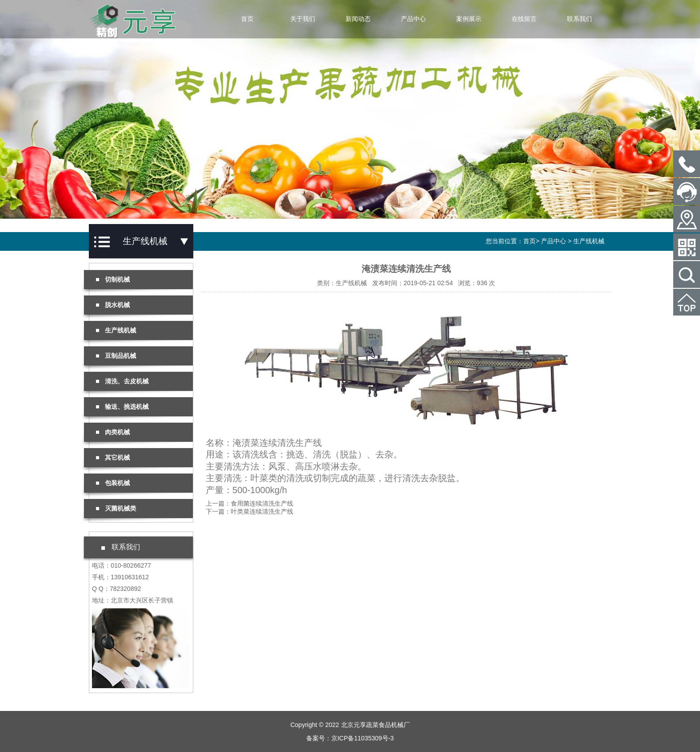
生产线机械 (589, 241)
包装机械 (113, 483)
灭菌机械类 (116, 508)
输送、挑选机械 (122, 407)
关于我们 (303, 19)
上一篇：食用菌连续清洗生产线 (250, 503)
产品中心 (413, 19)
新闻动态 (358, 19)
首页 (247, 19)
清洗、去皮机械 (122, 381)
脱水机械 (113, 305)
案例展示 (469, 19)
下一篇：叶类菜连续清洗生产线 (250, 511)
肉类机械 (113, 432)
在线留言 (524, 19)
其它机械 (113, 457)
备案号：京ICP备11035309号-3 (350, 738)
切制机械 (113, 279)
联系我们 (579, 19)
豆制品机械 (116, 356)
